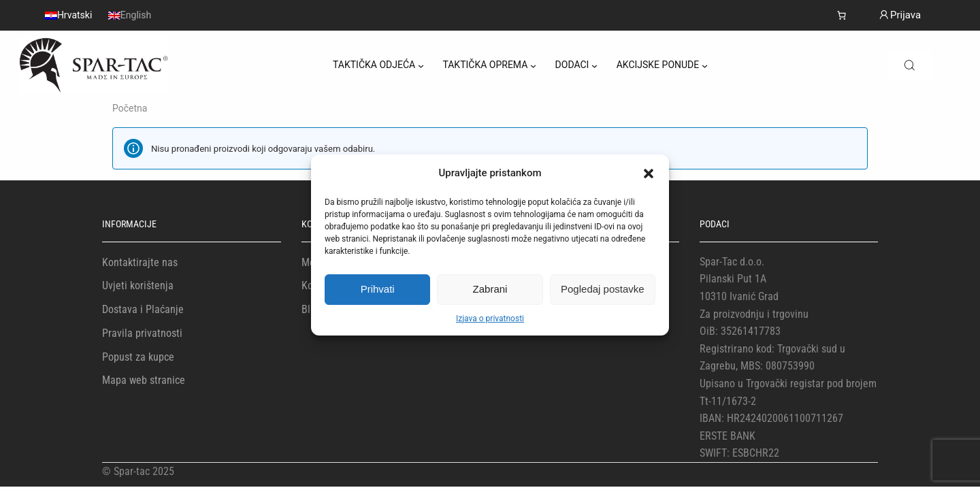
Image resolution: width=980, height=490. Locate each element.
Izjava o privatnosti (490, 318)
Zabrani (490, 289)
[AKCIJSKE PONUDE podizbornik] (705, 66)
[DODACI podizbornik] (594, 66)
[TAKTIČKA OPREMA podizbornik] (533, 66)
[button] (649, 174)
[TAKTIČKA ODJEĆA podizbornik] (421, 66)
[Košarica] (842, 15)
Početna (130, 108)
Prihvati (378, 289)
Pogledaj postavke (603, 289)
